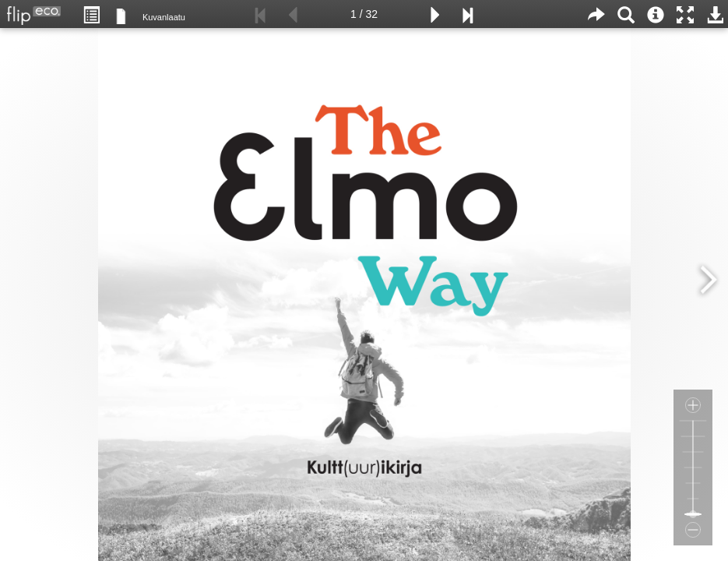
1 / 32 (364, 14)
